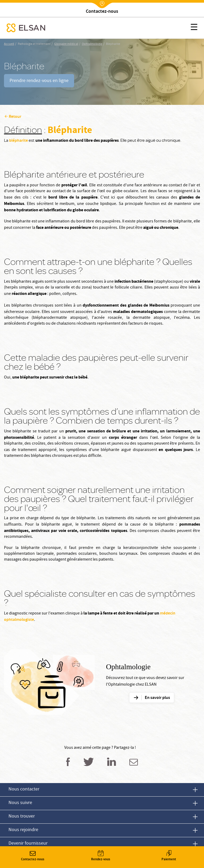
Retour (15, 117)
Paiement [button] (169, 856)
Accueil (9, 44)
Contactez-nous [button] (33, 856)
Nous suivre (20, 803)
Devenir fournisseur (28, 844)
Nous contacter (24, 790)
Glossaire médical (66, 44)
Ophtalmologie (92, 44)
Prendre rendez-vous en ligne (39, 81)
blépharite (18, 141)
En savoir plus (157, 698)
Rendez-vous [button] (101, 856)
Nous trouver (22, 817)
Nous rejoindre (23, 830)
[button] (194, 28)
